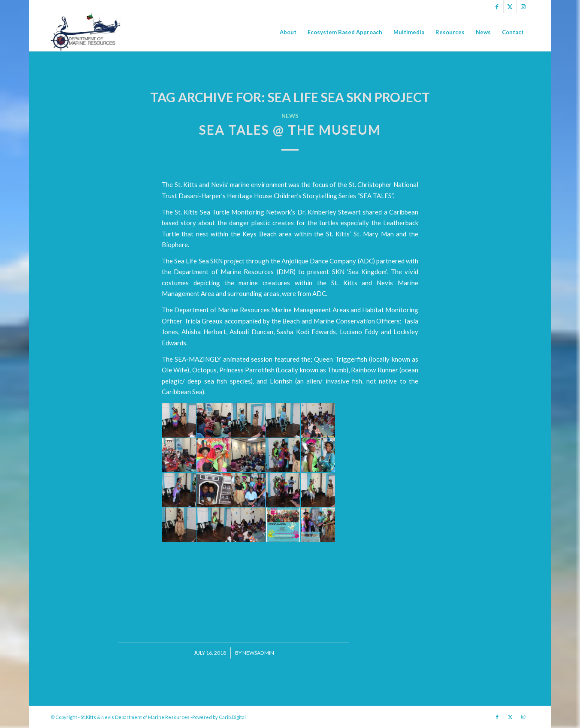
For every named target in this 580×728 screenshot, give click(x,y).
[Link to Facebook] (497, 6)
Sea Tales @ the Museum (290, 130)
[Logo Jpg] (86, 32)
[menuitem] (288, 32)
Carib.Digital (232, 717)
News (290, 116)
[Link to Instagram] (523, 6)
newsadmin (258, 653)
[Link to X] (510, 6)
